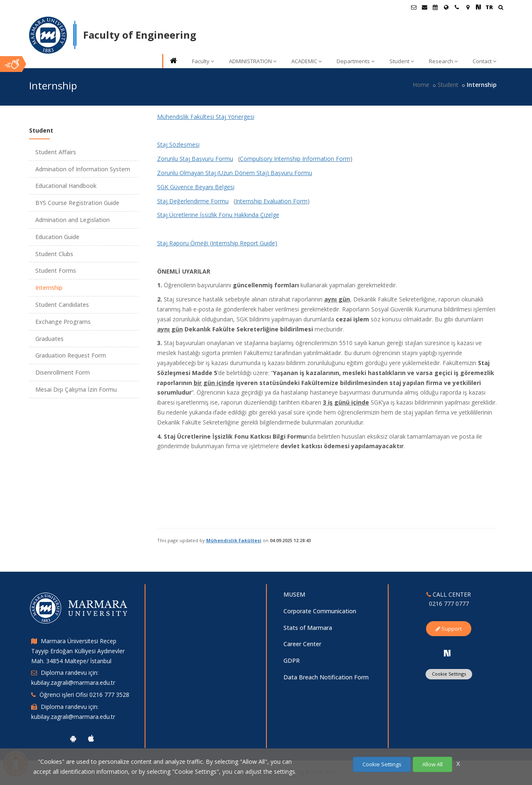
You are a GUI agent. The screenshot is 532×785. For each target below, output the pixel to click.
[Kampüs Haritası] (468, 7)
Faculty (203, 61)
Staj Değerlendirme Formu (193, 201)
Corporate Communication (320, 611)
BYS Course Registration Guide (77, 203)
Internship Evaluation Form (271, 201)
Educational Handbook (66, 186)
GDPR (292, 660)
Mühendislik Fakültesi (234, 540)
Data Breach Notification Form (326, 677)
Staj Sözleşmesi (178, 144)
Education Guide (57, 237)
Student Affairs (56, 152)
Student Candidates (62, 305)
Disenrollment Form (63, 372)
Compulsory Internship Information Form (295, 159)
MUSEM (294, 594)
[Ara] (501, 8)
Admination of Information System (83, 169)
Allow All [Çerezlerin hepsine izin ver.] (432, 764)
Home (421, 85)
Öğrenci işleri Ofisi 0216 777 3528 (84, 695)
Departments (356, 61)
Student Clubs (54, 254)
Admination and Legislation (73, 220)
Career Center (302, 644)
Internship (49, 288)
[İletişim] (457, 7)
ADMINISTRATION (253, 61)
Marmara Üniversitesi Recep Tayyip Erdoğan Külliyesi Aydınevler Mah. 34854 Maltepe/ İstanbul (78, 651)
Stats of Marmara (308, 628)
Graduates (49, 339)
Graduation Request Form (71, 355)
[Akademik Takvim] (435, 7)
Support (449, 629)
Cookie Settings (449, 674)
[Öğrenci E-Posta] (414, 7)
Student (402, 61)
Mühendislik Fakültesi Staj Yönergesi (206, 117)
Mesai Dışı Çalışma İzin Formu (76, 389)
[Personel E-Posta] (424, 7)
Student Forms (56, 270)
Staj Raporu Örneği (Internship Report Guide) (217, 243)
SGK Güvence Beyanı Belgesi (196, 187)
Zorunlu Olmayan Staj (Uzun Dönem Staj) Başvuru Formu (235, 173)
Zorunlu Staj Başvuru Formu (195, 159)
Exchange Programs (63, 322)
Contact (484, 61)
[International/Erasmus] (446, 7)
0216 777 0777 (449, 604)
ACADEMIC (307, 61)
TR (489, 7)
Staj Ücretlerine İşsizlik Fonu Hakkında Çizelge (218, 215)
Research (443, 61)
